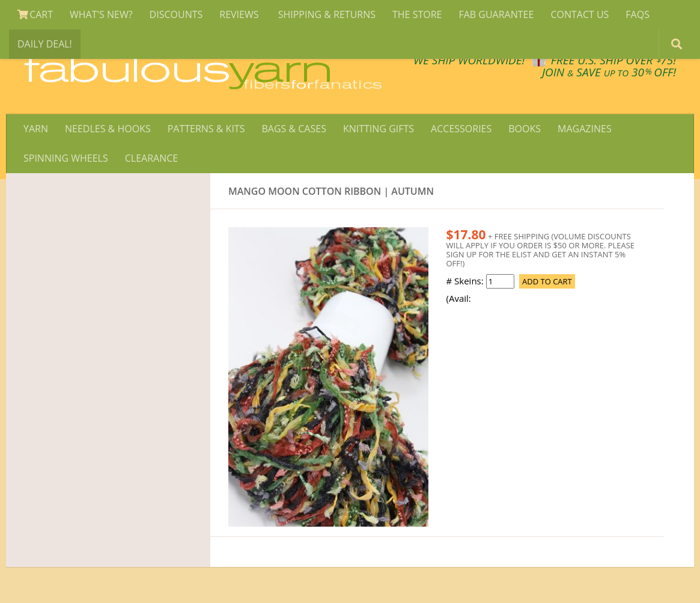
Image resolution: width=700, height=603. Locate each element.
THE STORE (417, 14)
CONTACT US (580, 14)
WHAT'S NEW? (101, 14)
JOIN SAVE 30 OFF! (609, 72)
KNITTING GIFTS (379, 129)
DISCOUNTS (176, 14)
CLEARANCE (151, 158)
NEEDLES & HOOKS (108, 129)
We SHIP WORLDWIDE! (469, 60)
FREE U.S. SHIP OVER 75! (613, 60)
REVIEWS (240, 14)
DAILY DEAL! (45, 44)
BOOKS (525, 129)
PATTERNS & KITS (206, 129)
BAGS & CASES (294, 129)
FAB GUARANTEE (496, 14)
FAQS (638, 14)
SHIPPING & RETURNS (327, 14)
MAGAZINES (585, 129)
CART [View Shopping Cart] (35, 14)
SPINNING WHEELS (66, 158)
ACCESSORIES (461, 129)
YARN (36, 129)
